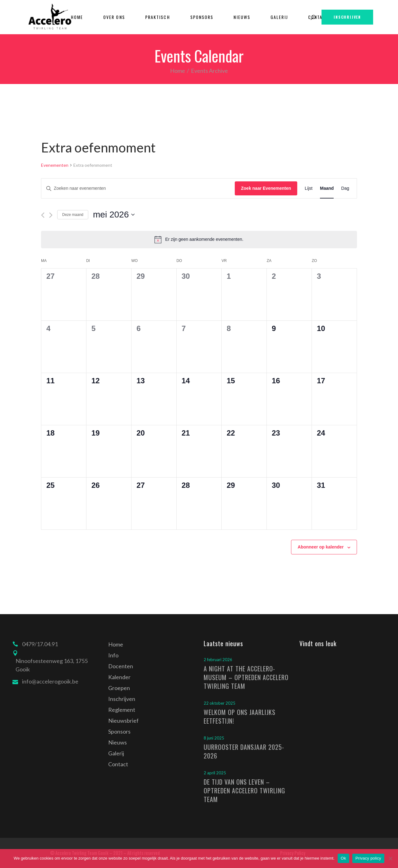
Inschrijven (122, 699)
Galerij (116, 753)
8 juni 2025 (214, 738)
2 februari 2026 (218, 660)
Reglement (122, 710)
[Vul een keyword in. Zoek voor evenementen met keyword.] (138, 188)
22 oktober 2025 (220, 703)
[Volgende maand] (51, 215)
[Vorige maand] (43, 215)
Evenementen (55, 165)
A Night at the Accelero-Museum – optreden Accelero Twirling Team (246, 677)
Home (178, 71)
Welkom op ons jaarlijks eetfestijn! (240, 716)
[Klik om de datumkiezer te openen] (114, 215)
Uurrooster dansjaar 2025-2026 (244, 751)
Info (113, 655)
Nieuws (118, 742)
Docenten (121, 666)
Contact (118, 764)
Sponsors (119, 731)
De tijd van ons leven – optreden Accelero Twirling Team (244, 791)
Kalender (119, 677)
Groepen (119, 688)
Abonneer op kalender (321, 547)
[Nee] (390, 858)
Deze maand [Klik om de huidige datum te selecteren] (73, 215)
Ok (343, 858)
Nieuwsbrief (123, 721)
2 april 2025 (215, 773)
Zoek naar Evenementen (266, 188)
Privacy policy (368, 858)
